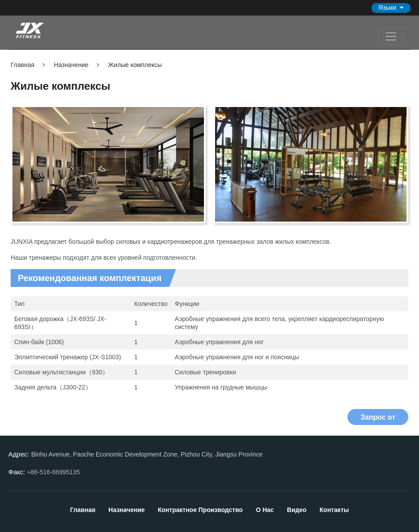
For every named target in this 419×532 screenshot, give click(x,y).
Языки (388, 8)
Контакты (334, 510)
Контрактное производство (201, 510)
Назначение (70, 65)
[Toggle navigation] (391, 36)
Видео (297, 510)
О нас (266, 510)
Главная (22, 65)
